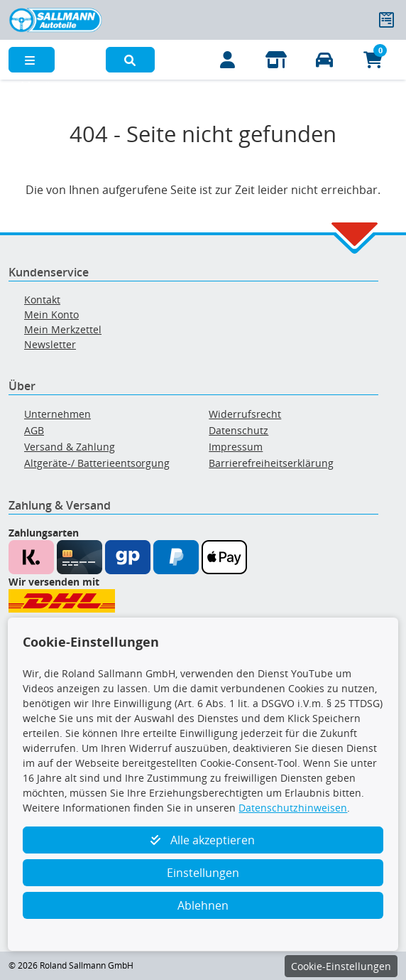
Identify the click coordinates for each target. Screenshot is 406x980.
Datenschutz (238, 430)
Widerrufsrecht (245, 414)
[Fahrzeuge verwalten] (325, 60)
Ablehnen (203, 905)
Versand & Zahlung (70, 447)
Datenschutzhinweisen (293, 808)
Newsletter (50, 344)
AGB (34, 430)
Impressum (236, 447)
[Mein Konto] (227, 60)
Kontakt (42, 300)
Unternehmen (57, 414)
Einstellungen (203, 873)
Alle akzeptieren (203, 840)
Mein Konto (51, 314)
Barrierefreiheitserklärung (271, 463)
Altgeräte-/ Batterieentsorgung (97, 463)
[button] (130, 60)
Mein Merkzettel (63, 329)
